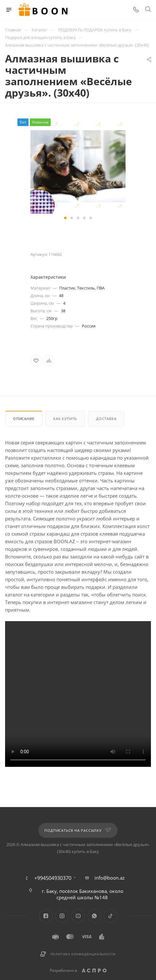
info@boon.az (110, 878)
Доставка (106, 419)
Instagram (62, 916)
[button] (65, 218)
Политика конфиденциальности (83, 954)
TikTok (110, 916)
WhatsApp (94, 916)
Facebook (46, 916)
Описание (24, 419)
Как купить (65, 419)
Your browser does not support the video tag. (78, 694)
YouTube (78, 916)
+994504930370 (53, 878)
